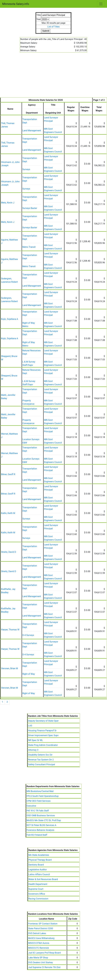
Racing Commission (38, 899)
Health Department (38, 884)
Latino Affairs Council (39, 874)
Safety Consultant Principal (42, 764)
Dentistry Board (36, 865)
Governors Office (37, 894)
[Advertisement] (53, 77)
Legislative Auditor (38, 870)
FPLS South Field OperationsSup (43, 796)
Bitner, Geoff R (8, 474)
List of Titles (53, 27)
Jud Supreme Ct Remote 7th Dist (44, 967)
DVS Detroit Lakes (37, 933)
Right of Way (29, 674)
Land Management (32, 131)
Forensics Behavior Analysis (40, 830)
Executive (31, 806)
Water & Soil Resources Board (43, 879)
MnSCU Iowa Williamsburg (41, 938)
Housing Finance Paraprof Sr (42, 731)
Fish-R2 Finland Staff (37, 835)
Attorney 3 (33, 750)
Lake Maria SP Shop (38, 958)
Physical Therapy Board (40, 860)
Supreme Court (36, 889)
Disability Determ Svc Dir (40, 755)
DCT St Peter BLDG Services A (41, 825)
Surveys (26, 169)
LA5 (30, 726)
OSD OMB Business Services (41, 816)
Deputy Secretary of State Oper (43, 721)
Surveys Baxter (30, 208)
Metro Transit (29, 247)
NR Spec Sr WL (36, 740)
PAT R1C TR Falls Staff (38, 811)
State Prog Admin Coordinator (43, 745)
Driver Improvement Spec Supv (43, 735)
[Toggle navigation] (101, 4)
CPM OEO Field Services (39, 801)
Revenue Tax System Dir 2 (41, 760)
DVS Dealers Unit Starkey (40, 962)
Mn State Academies (39, 855)
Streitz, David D (9, 552)
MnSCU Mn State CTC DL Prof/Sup (44, 820)
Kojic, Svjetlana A (10, 319)
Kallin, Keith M (8, 513)
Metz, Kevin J (8, 203)
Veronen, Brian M (10, 668)
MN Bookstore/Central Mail (40, 791)
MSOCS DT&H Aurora (39, 943)
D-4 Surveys (28, 635)
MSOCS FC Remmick (38, 948)
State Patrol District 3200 (41, 928)
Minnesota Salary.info (16, 4)
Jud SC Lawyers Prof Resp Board (44, 953)
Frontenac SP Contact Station (43, 924)
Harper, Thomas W (10, 630)
